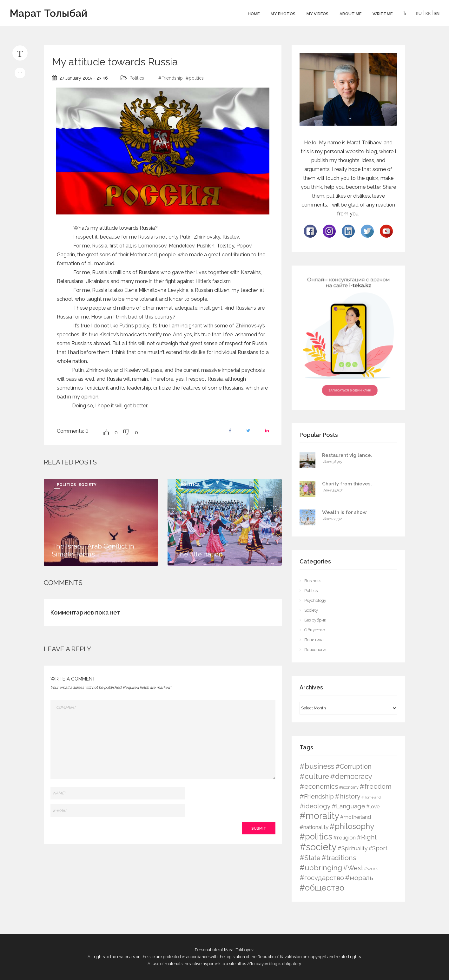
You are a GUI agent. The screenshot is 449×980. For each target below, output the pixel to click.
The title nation (199, 554)
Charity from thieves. (347, 484)
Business (313, 581)
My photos (283, 14)
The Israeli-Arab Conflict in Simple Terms (93, 550)
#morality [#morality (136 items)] (319, 816)
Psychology (315, 600)
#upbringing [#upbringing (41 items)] (321, 868)
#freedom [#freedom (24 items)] (376, 786)
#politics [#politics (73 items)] (316, 837)
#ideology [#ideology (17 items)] (315, 806)
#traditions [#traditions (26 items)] (339, 858)
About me (350, 14)
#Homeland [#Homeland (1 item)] (371, 797)
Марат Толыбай (48, 13)
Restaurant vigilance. (347, 455)
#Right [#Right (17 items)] (367, 837)
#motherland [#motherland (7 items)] (356, 817)
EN (437, 13)
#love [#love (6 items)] (373, 807)
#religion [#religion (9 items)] (344, 838)
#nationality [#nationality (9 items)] (314, 827)
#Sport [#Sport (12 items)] (378, 848)
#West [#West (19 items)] (353, 868)
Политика (314, 640)
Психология (316, 650)
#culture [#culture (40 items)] (314, 776)
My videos (317, 14)
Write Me (383, 14)
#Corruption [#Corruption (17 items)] (353, 766)
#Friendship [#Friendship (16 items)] (317, 796)
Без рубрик (315, 620)
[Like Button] (106, 432)
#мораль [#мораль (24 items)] (359, 878)
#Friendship (171, 78)
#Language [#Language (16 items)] (348, 806)
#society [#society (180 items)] (318, 847)
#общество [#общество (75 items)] (322, 888)
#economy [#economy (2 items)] (349, 787)
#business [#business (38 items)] (317, 766)
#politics (195, 78)
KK (428, 13)
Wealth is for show (344, 512)
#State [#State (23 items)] (310, 858)
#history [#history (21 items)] (348, 796)
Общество (315, 630)
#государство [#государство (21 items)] (322, 878)
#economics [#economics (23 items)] (319, 786)
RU (419, 13)
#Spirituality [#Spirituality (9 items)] (353, 848)
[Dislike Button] (126, 432)
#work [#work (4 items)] (371, 868)
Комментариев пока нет (85, 612)
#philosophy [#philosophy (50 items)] (352, 826)
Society (88, 485)
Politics (137, 78)
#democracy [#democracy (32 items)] (351, 776)
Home (254, 14)
